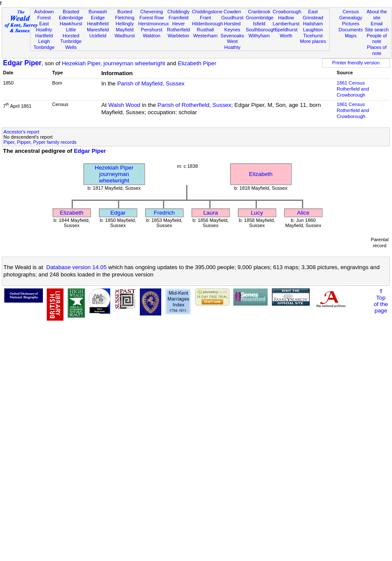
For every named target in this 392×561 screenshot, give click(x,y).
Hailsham (313, 24)
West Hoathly (232, 44)
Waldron (152, 36)
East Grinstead (313, 15)
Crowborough (287, 12)
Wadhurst (125, 36)
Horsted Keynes (232, 27)
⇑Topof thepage (381, 301)
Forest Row (152, 18)
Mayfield (125, 30)
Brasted (71, 12)
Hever (178, 24)
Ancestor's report (21, 132)
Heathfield (98, 24)
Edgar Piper (22, 63)
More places (313, 41)
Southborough (261, 30)
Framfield (178, 18)
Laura (211, 213)
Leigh (44, 41)
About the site (377, 15)
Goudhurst (232, 18)
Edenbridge (71, 18)
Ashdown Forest (44, 15)
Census (351, 12)
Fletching (125, 18)
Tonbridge (44, 47)
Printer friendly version (356, 63)
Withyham (259, 36)
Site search (377, 30)
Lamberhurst (286, 24)
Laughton (313, 30)
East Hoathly (44, 27)
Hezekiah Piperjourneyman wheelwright (114, 174)
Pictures (351, 24)
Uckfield (98, 36)
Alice (303, 213)
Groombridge (260, 18)
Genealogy (351, 18)
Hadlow (286, 18)
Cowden (232, 12)
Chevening (152, 12)
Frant (205, 18)
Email (377, 24)
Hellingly (125, 24)
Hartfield (44, 36)
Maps (351, 36)
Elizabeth (261, 174)
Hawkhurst (71, 24)
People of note (377, 39)
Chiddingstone (207, 12)
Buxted (125, 12)
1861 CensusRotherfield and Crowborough (353, 89)
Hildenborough (208, 24)
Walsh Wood (124, 105)
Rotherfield (178, 30)
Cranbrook (259, 12)
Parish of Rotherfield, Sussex (194, 105)
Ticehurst (313, 36)
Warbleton (178, 36)
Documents (351, 30)
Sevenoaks (232, 36)
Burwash (98, 12)
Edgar (118, 213)
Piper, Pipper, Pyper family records (40, 142)
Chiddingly (178, 12)
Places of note (377, 50)
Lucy (257, 213)
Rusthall (205, 30)
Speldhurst (286, 30)
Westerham (206, 36)
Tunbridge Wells (71, 44)
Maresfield (98, 30)
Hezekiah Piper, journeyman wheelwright (113, 63)
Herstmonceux (154, 24)
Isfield (259, 24)
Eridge (98, 18)
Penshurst (151, 30)
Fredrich (164, 213)
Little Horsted (71, 33)
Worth (286, 36)
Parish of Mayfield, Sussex (151, 83)
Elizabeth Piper (197, 63)
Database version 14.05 (77, 267)
